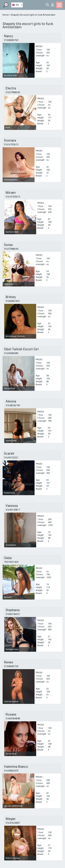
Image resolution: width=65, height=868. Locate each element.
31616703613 (11, 145)
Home (6, 15)
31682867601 (13, 301)
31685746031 (13, 614)
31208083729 (11, 666)
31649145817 (13, 510)
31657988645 (13, 92)
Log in (53, 5)
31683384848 (13, 719)
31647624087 (13, 823)
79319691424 (11, 562)
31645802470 (11, 771)
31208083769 (11, 40)
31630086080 (11, 353)
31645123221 (11, 458)
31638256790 (13, 405)
